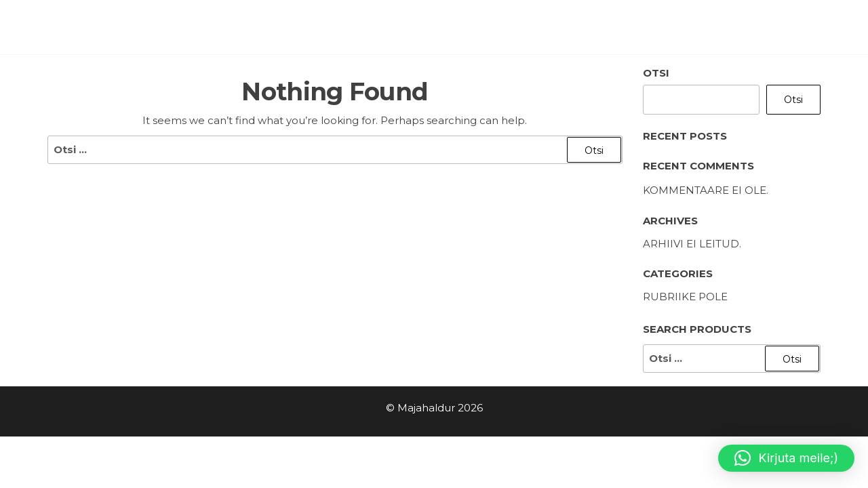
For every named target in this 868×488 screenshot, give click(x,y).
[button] (786, 458)
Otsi (656, 73)
